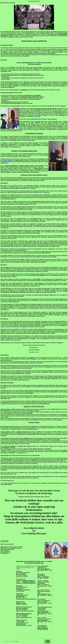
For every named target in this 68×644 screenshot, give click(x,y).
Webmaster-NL (16, 641)
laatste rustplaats (8, 160)
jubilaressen (32, 358)
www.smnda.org (52, 119)
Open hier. (38, 116)
